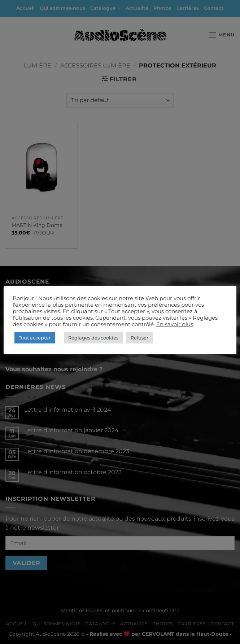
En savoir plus (175, 324)
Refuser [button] (139, 338)
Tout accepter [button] (35, 338)
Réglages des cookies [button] (93, 338)
